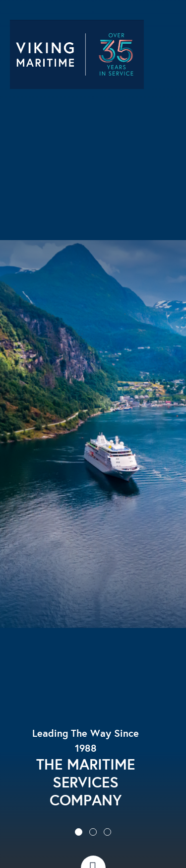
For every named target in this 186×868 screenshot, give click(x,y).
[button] (79, 832)
